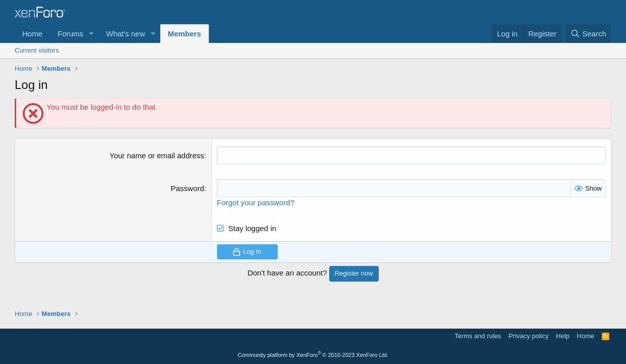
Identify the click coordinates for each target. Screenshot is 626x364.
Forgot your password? (256, 202)
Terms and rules (478, 336)
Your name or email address (157, 155)
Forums (71, 34)
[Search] (588, 34)
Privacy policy (529, 336)
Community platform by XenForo (313, 355)
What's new (126, 34)
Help (563, 336)
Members (185, 34)
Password (188, 188)
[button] (92, 34)
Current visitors (37, 50)
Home (32, 34)
